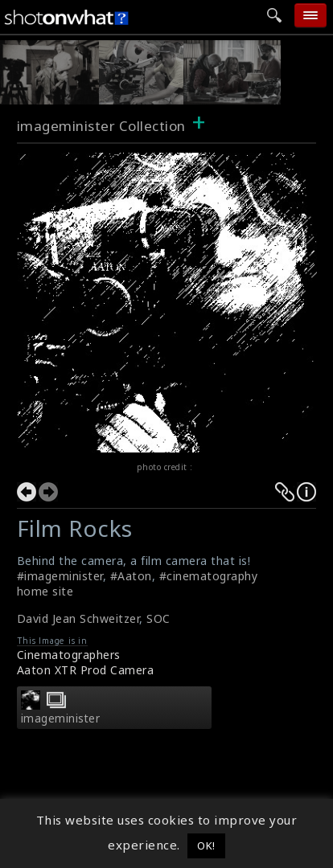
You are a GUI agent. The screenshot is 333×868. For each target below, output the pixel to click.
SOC (158, 618)
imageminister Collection (101, 126)
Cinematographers (69, 655)
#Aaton (131, 576)
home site (45, 591)
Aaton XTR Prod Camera (86, 670)
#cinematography (209, 576)
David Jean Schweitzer (78, 618)
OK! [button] (206, 845)
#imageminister (60, 576)
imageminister (61, 719)
